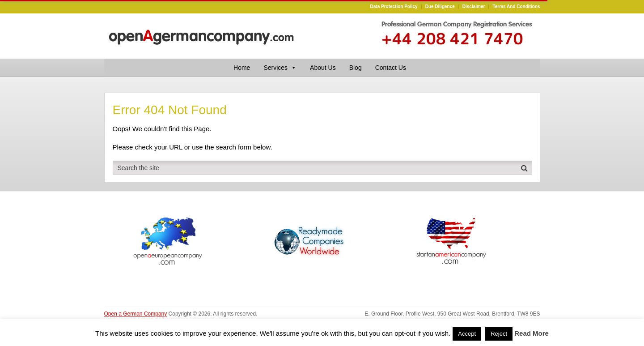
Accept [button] (467, 334)
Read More (532, 333)
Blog (356, 68)
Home (242, 68)
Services (280, 68)
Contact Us (391, 68)
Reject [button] (499, 334)
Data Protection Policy (394, 7)
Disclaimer (474, 7)
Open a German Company (136, 314)
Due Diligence (440, 7)
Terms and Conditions (516, 7)
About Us (323, 68)
